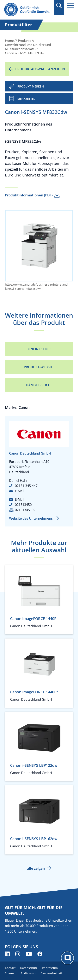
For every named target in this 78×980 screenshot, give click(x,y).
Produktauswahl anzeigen (40, 69)
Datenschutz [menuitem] (29, 968)
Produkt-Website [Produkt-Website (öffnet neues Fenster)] (39, 367)
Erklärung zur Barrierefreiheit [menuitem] (41, 973)
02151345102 (25, 510)
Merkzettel (26, 99)
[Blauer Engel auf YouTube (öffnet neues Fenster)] (29, 954)
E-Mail (20, 491)
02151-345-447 (26, 486)
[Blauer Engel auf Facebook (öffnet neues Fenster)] (40, 954)
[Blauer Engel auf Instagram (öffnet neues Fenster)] (18, 954)
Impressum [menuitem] (50, 968)
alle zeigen (36, 868)
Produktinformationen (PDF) (29, 195)
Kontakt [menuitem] (10, 968)
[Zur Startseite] (28, 10)
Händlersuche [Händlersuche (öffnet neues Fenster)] (39, 385)
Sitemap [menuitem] (11, 973)
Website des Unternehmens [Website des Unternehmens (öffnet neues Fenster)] (31, 518)
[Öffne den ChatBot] (67, 958)
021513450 (23, 505)
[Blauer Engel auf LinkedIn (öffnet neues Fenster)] (7, 954)
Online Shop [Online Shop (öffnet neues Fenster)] (39, 349)
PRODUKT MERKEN (31, 86)
